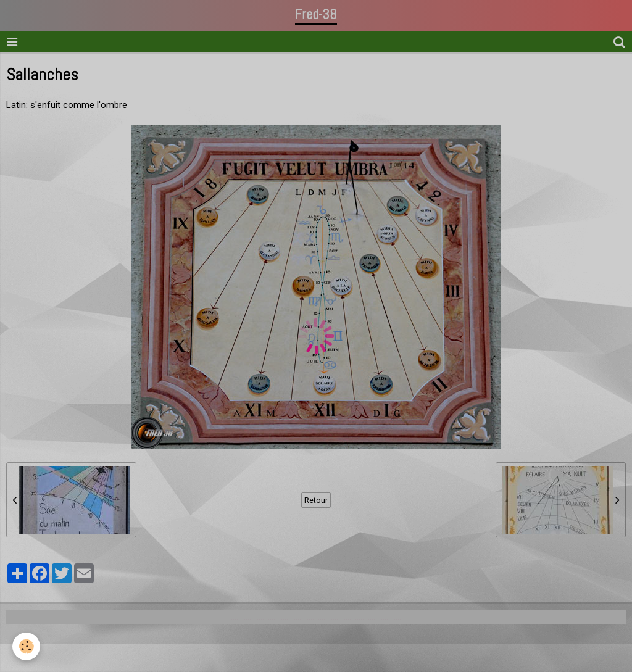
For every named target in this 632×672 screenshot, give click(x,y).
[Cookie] (26, 646)
